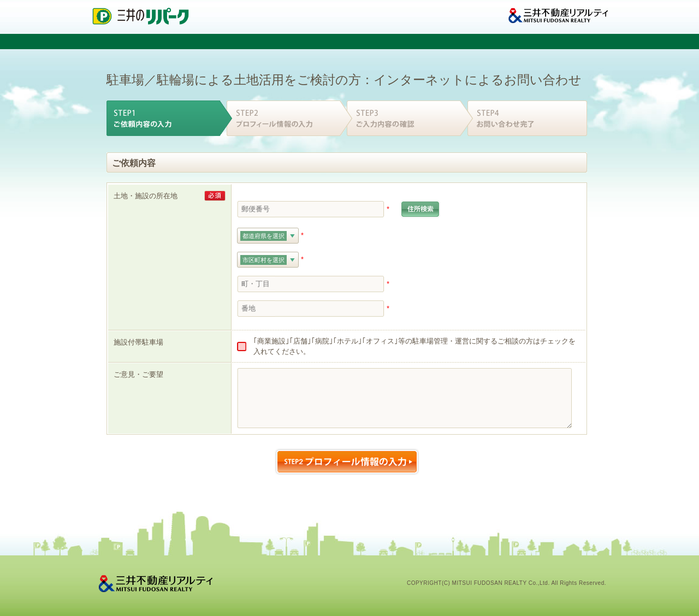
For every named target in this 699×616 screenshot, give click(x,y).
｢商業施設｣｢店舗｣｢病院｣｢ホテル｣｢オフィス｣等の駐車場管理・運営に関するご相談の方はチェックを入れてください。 (414, 346)
